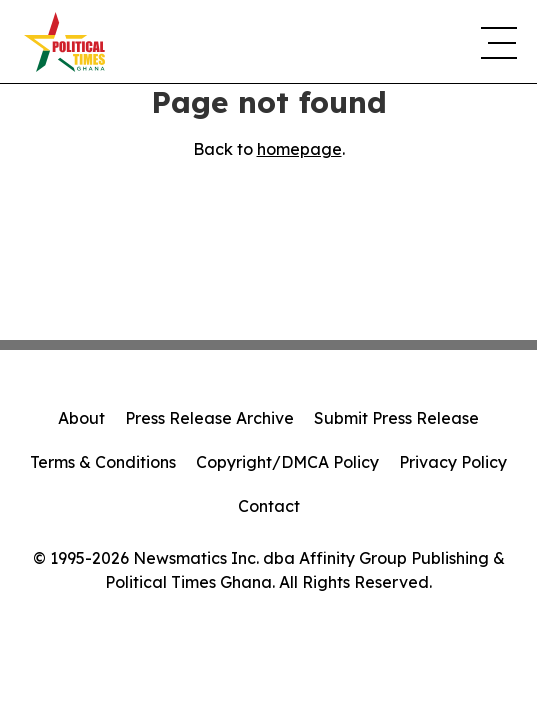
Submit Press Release (396, 418)
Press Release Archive (209, 418)
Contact (269, 506)
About (81, 418)
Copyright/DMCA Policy (287, 462)
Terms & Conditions (103, 462)
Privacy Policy (453, 462)
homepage (299, 149)
